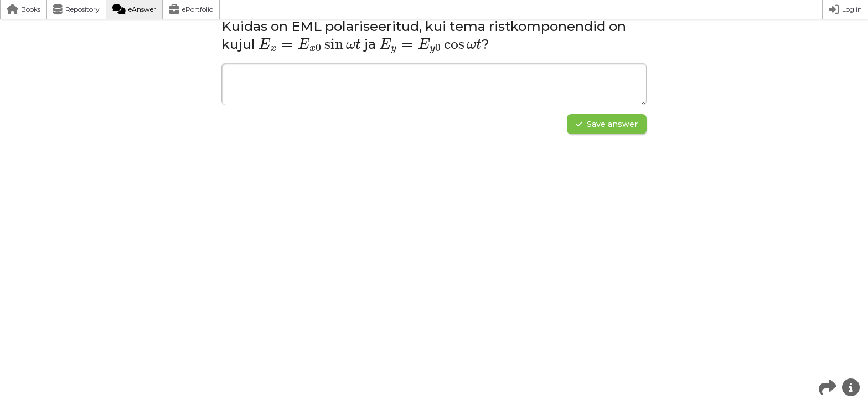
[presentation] (310, 45)
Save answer (607, 124)
